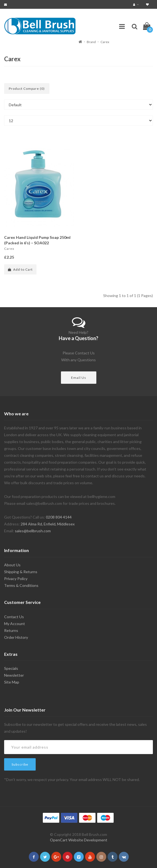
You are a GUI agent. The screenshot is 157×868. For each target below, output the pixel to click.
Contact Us (14, 617)
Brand (91, 42)
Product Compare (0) (27, 89)
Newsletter (14, 675)
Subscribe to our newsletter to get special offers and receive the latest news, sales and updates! (75, 728)
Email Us (79, 378)
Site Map (12, 682)
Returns (11, 630)
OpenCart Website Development (79, 840)
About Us (12, 565)
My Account (15, 624)
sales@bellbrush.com (33, 531)
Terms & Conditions (21, 585)
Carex (105, 42)
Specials (11, 668)
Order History (16, 637)
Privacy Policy (16, 579)
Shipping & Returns (21, 572)
